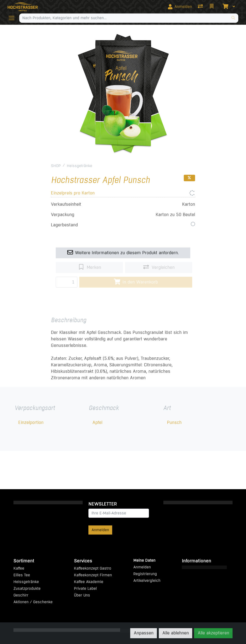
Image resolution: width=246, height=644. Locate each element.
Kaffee (19, 568)
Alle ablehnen (176, 633)
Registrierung (145, 574)
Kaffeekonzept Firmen (93, 575)
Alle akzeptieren (213, 633)
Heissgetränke (80, 166)
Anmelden (100, 530)
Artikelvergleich (147, 581)
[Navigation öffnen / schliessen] (13, 18)
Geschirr (21, 595)
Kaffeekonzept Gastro (93, 568)
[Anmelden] (180, 7)
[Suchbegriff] (124, 18)
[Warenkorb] (225, 7)
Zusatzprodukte (27, 588)
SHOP (56, 166)
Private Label (85, 588)
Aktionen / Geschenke (33, 602)
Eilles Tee (22, 575)
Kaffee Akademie (89, 582)
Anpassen (144, 633)
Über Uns (82, 595)
